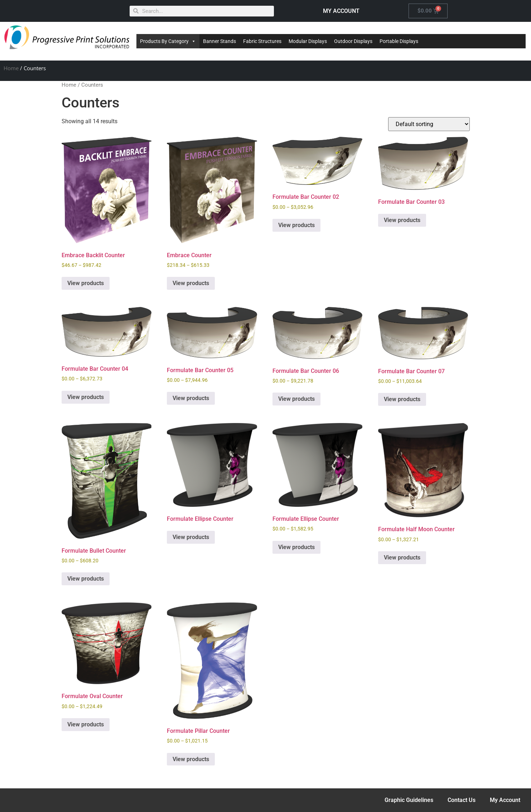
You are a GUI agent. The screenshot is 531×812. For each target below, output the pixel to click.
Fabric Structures (262, 41)
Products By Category (168, 41)
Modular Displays (308, 41)
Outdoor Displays (353, 41)
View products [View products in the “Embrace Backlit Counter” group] (86, 283)
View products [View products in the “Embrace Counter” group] (191, 283)
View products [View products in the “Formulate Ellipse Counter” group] (191, 537)
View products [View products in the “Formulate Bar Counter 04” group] (86, 397)
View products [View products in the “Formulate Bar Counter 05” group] (191, 398)
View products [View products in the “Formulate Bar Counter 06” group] (296, 399)
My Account (505, 800)
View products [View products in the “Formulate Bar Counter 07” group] (402, 399)
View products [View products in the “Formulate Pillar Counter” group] (191, 759)
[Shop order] (429, 124)
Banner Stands (219, 41)
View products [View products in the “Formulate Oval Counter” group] (86, 724)
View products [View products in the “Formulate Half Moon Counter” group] (402, 558)
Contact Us (462, 800)
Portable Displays (399, 41)
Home (11, 68)
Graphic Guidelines (409, 800)
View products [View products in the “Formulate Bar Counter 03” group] (402, 220)
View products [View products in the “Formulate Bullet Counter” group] (86, 579)
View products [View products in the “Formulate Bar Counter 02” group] (296, 225)
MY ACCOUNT (341, 11)
